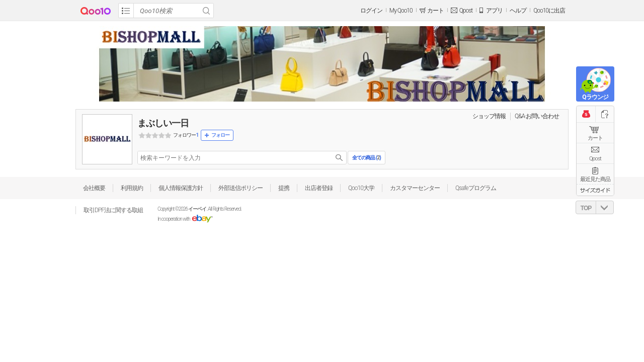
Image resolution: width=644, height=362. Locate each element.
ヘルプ (518, 11)
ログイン (371, 11)
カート (595, 138)
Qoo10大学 (361, 188)
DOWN (605, 207)
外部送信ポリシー (240, 188)
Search (206, 11)
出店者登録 (319, 188)
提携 (284, 188)
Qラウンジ (595, 97)
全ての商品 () (366, 158)
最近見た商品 (595, 179)
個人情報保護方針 (181, 188)
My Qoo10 (401, 11)
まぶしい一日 (163, 123)
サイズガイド (595, 190)
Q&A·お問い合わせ (537, 116)
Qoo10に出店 (549, 11)
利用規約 (132, 188)
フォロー (220, 135)
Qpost (466, 11)
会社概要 (94, 188)
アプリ (494, 11)
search (339, 158)
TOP (586, 208)
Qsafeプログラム (476, 188)
